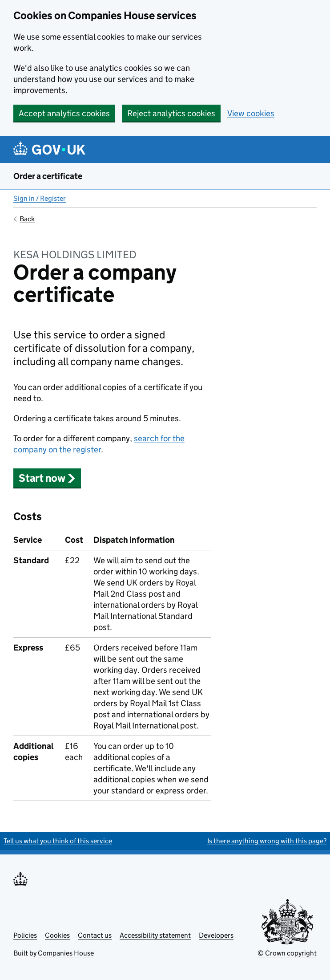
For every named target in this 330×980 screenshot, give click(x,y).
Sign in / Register (40, 198)
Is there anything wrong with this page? (267, 841)
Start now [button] (47, 478)
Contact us (95, 935)
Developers (216, 935)
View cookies (251, 113)
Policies (25, 935)
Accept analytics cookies (64, 113)
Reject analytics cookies (171, 113)
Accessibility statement (155, 935)
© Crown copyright (287, 953)
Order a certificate (48, 176)
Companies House (66, 953)
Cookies (57, 935)
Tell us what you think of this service (58, 841)
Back (27, 219)
